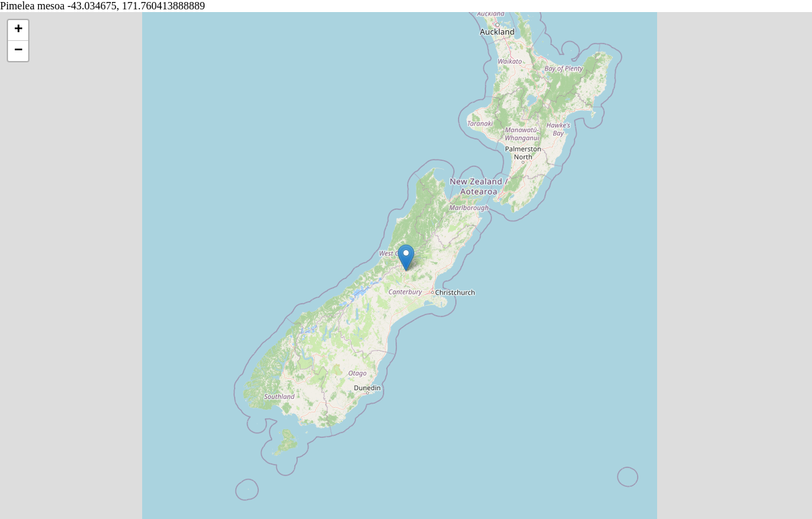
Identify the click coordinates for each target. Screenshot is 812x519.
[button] (406, 258)
